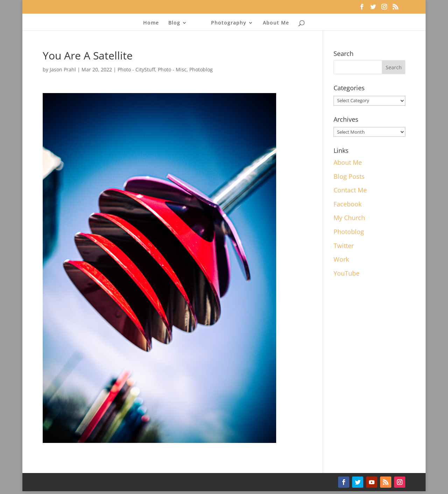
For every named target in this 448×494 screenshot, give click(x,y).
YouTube (346, 273)
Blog (174, 23)
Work (341, 259)
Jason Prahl (63, 69)
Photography (229, 23)
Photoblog (201, 69)
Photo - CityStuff (136, 69)
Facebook (348, 204)
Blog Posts (349, 176)
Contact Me (350, 190)
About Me (276, 23)
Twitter (344, 246)
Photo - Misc (172, 69)
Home (151, 23)
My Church (349, 218)
